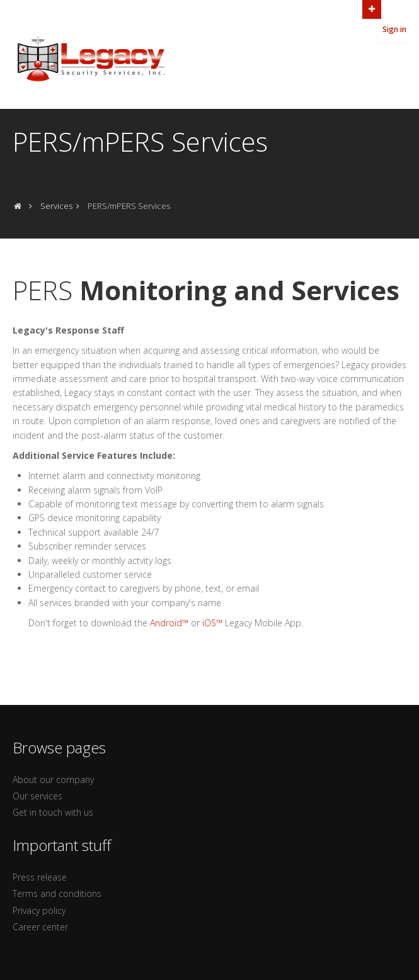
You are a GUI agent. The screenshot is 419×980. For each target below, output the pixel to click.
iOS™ (212, 623)
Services (56, 206)
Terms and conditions (57, 893)
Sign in (394, 29)
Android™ (169, 623)
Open (372, 8)
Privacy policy (39, 910)
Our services (37, 796)
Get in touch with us (53, 812)
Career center (40, 927)
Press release (40, 877)
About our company (53, 780)
